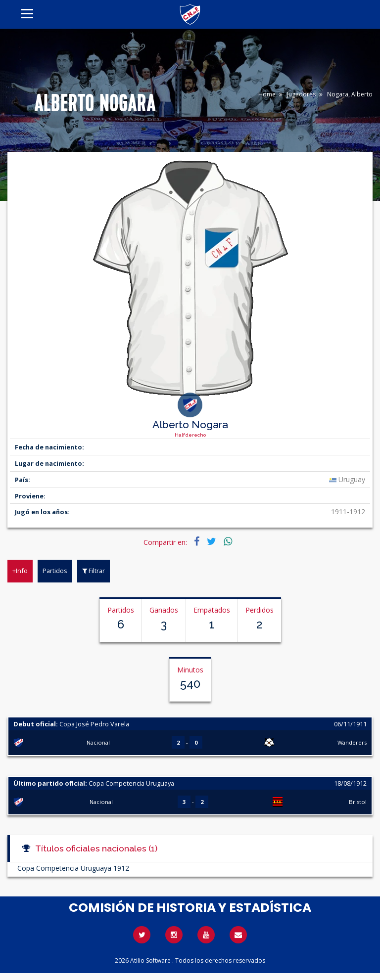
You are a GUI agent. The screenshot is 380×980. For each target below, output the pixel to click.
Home (267, 94)
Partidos (55, 571)
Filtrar (94, 571)
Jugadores (301, 94)
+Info (20, 571)
